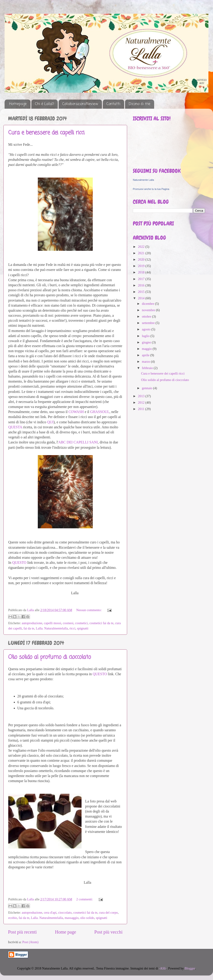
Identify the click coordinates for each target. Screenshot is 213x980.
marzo (147, 362)
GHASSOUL (100, 412)
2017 (142, 279)
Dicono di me (139, 104)
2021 (142, 253)
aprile (146, 355)
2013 (142, 396)
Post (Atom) (30, 942)
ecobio (13, 918)
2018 (142, 272)
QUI (50, 422)
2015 (142, 292)
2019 (142, 266)
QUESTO (19, 563)
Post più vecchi (108, 932)
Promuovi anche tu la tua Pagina (151, 189)
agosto (147, 329)
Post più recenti (22, 932)
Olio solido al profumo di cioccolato (50, 657)
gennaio (148, 388)
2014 (142, 298)
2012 (142, 402)
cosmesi (68, 623)
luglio (146, 336)
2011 (142, 409)
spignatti (83, 628)
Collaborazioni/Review (80, 104)
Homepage (18, 104)
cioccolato (65, 913)
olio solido (87, 918)
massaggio (72, 918)
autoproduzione (32, 623)
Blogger (190, 968)
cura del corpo (108, 913)
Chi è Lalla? (44, 104)
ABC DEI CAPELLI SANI (78, 442)
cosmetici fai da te (101, 623)
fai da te (29, 628)
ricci (72, 628)
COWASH (76, 412)
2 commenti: (85, 899)
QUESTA (15, 427)
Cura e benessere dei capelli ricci (46, 133)
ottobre (147, 316)
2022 (142, 247)
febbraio (148, 368)
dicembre (149, 304)
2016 (142, 285)
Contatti (113, 104)
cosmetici (81, 623)
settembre (149, 323)
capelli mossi (52, 623)
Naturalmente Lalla (143, 180)
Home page (66, 932)
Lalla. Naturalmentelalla (52, 628)
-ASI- (163, 968)
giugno (147, 342)
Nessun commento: (89, 610)
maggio (147, 349)
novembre (149, 310)
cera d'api (50, 913)
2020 (142, 259)
